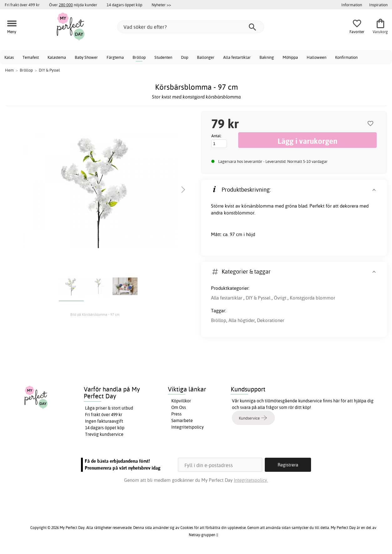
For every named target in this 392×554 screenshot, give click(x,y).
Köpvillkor (181, 401)
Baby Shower (86, 57)
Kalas (9, 57)
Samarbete (182, 421)
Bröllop (139, 57)
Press (176, 414)
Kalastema (57, 57)
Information (352, 5)
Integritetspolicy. (251, 480)
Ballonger (206, 57)
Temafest (31, 57)
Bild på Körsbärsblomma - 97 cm (95, 315)
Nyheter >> (161, 5)
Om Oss (179, 407)
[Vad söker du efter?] (191, 27)
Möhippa (290, 57)
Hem (9, 70)
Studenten (163, 57)
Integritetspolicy (188, 427)
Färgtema (115, 57)
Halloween (317, 57)
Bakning (267, 57)
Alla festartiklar (237, 57)
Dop (185, 57)
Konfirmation (346, 57)
